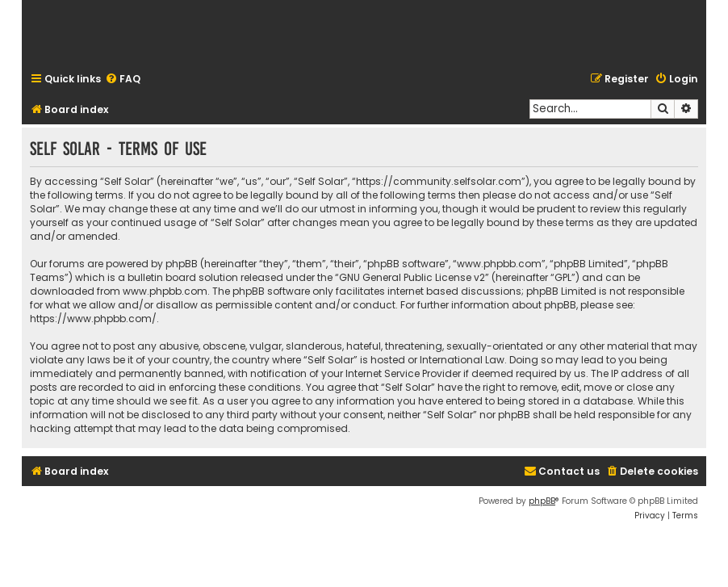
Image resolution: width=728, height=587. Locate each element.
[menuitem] (123, 80)
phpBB (542, 501)
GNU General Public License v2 (412, 277)
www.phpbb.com (165, 291)
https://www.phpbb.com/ (93, 319)
